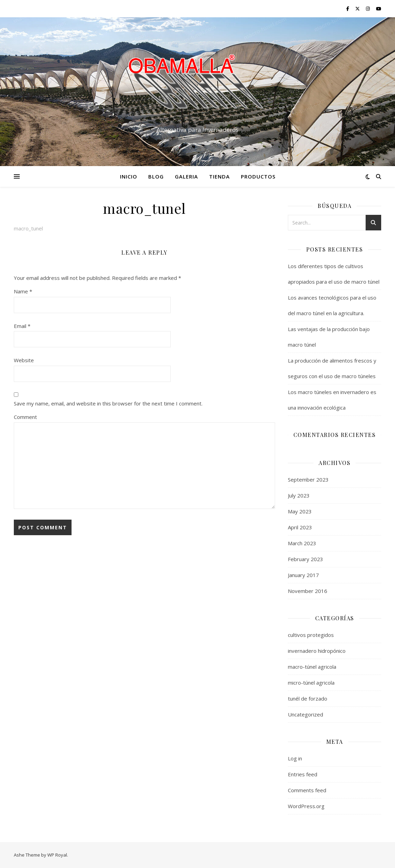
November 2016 (308, 591)
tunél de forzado (308, 698)
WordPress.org (306, 806)
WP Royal (57, 855)
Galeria (186, 176)
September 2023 (308, 479)
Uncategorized (305, 714)
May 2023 (300, 511)
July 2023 (299, 495)
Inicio (129, 176)
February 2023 (305, 559)
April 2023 (300, 527)
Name (23, 291)
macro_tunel (28, 228)
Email (22, 326)
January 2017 (303, 575)
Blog (156, 176)
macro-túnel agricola (312, 667)
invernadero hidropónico (317, 651)
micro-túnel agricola (311, 683)
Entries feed (303, 774)
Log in (295, 758)
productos (258, 176)
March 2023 (302, 543)
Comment (25, 417)
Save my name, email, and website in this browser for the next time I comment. (108, 403)
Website (24, 360)
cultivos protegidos (311, 635)
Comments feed (307, 790)
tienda (219, 176)
